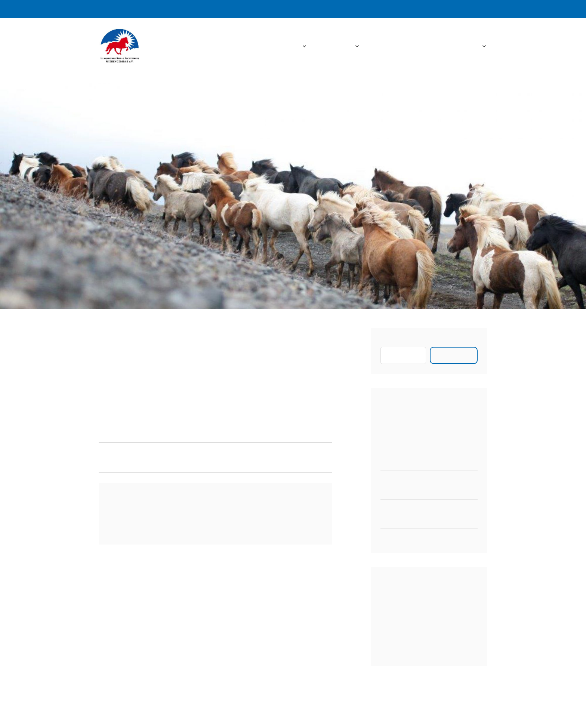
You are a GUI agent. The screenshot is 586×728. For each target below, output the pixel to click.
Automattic (373, 714)
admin (154, 351)
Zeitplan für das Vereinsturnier (424, 538)
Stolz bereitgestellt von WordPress (245, 714)
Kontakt (468, 46)
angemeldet (156, 521)
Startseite (284, 46)
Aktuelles (337, 46)
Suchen (391, 342)
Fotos (383, 46)
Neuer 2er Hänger (405, 441)
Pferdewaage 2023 (406, 461)
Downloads (424, 46)
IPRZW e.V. (189, 46)
